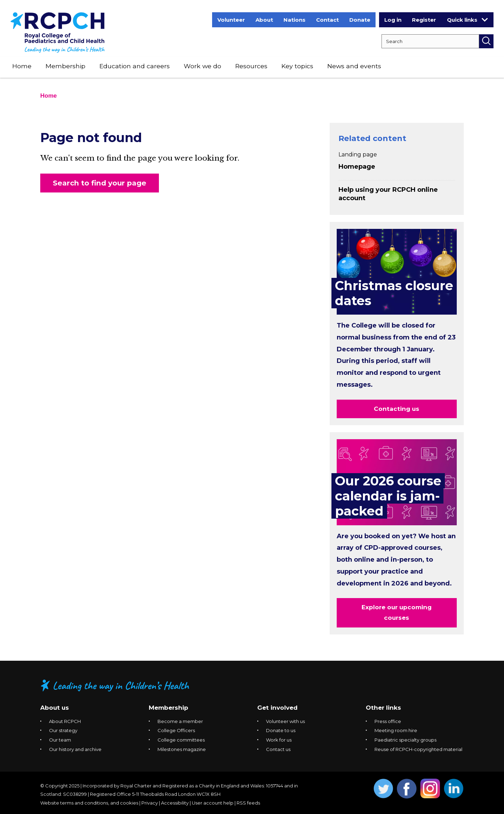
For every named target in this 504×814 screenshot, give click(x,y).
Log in (393, 20)
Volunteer (231, 20)
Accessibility (175, 803)
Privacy (150, 803)
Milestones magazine (182, 749)
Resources (251, 66)
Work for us (279, 740)
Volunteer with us (285, 721)
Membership (65, 66)
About (264, 20)
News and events (354, 66)
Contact (327, 20)
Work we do (202, 66)
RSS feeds (248, 803)
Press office (388, 721)
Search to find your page (100, 183)
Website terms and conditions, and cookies (89, 803)
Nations (295, 20)
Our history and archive (75, 749)
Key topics (297, 66)
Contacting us (397, 409)
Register (424, 20)
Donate (360, 20)
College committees (181, 740)
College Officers (176, 730)
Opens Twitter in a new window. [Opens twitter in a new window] (383, 789)
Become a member (180, 721)
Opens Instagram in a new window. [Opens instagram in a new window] (430, 789)
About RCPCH (65, 721)
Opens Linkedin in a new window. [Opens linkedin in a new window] (454, 789)
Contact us (278, 749)
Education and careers (135, 66)
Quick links (467, 20)
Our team (60, 740)
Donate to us (281, 730)
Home (22, 66)
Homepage (357, 167)
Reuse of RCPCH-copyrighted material (418, 749)
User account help (213, 803)
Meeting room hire (396, 730)
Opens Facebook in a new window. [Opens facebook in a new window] (407, 789)
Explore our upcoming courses (397, 612)
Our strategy (63, 730)
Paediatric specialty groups (405, 740)
